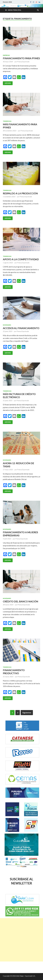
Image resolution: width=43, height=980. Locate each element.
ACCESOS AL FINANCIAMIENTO (21, 328)
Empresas (6, 55)
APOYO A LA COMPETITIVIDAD (21, 259)
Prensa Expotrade (23, 62)
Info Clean (20, 976)
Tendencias (7, 121)
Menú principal (15, 10)
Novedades (7, 325)
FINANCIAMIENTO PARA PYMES (21, 58)
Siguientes (27, 713)
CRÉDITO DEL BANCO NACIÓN (21, 601)
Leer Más (8, 83)
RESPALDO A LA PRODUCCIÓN (20, 193)
